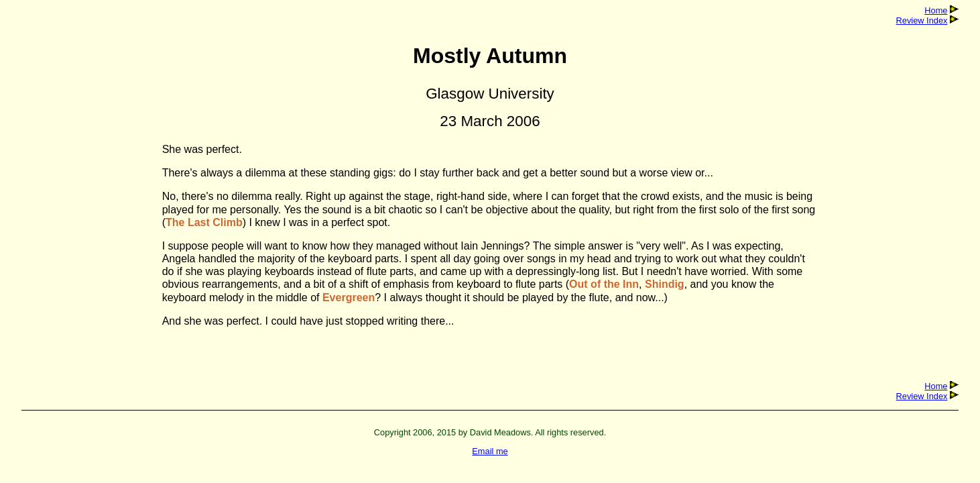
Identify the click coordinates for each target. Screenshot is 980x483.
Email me (490, 451)
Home (936, 10)
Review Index (922, 20)
